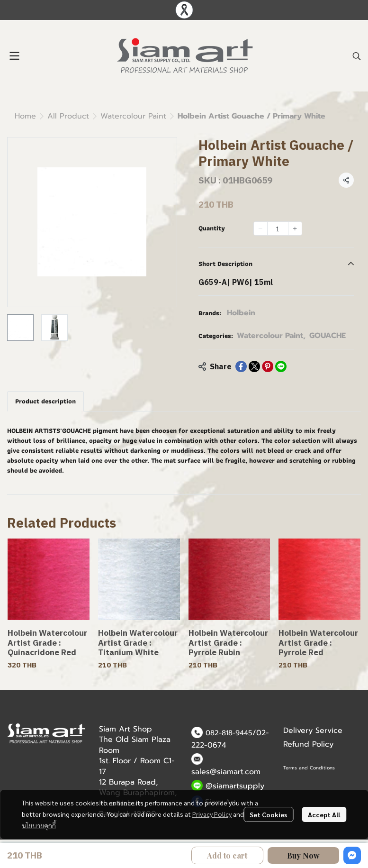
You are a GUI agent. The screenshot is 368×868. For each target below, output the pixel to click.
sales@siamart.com (226, 772)
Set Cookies (268, 814)
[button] (357, 56)
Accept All (324, 814)
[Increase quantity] (295, 228)
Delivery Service (313, 731)
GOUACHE (328, 336)
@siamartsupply (235, 786)
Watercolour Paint (133, 116)
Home (25, 116)
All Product (68, 116)
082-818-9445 (229, 733)
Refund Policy (308, 744)
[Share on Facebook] (241, 366)
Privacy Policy (212, 814)
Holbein (241, 313)
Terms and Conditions (309, 768)
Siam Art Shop (126, 729)
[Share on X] (254, 366)
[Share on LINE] (281, 366)
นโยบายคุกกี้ (39, 825)
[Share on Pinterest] (268, 366)
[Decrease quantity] (260, 228)
